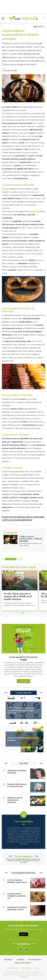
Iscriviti (24, 934)
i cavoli (33, 211)
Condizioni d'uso (13, 968)
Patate (5, 189)
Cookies (37, 968)
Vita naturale (11, 559)
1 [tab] (23, 613)
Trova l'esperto (35, 960)
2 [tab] (25, 613)
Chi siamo (8, 960)
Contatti (20, 960)
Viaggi (20, 559)
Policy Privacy (27, 968)
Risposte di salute (23, 963)
